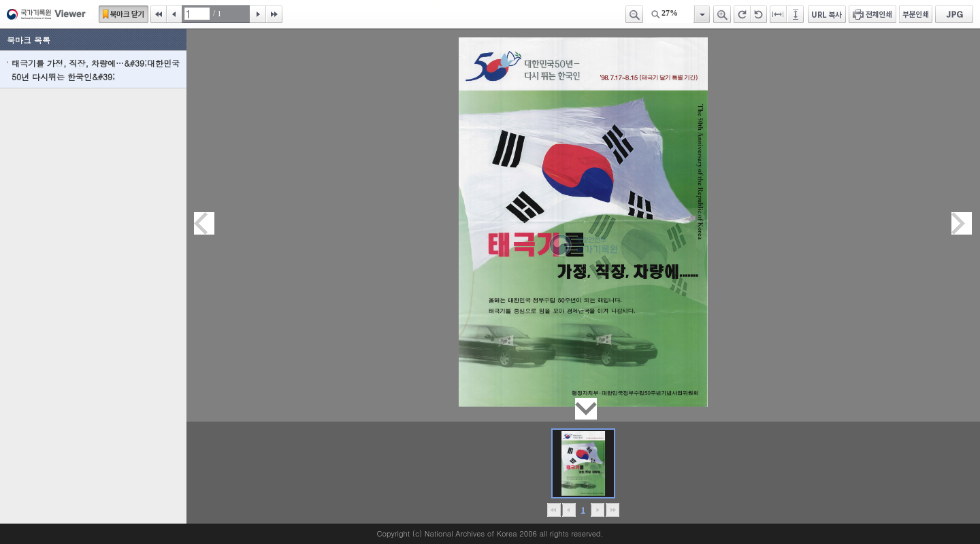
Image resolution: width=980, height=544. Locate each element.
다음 (258, 14)
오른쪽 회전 (742, 14)
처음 (159, 14)
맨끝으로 (612, 510)
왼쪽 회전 (759, 14)
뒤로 (597, 510)
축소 (634, 14)
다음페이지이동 (962, 223)
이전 (174, 14)
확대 (722, 14)
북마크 (124, 14)
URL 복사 (827, 14)
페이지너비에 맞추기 (779, 14)
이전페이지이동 (204, 223)
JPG (954, 14)
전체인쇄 (872, 14)
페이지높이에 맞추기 (796, 14)
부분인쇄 (916, 14)
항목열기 (701, 14)
